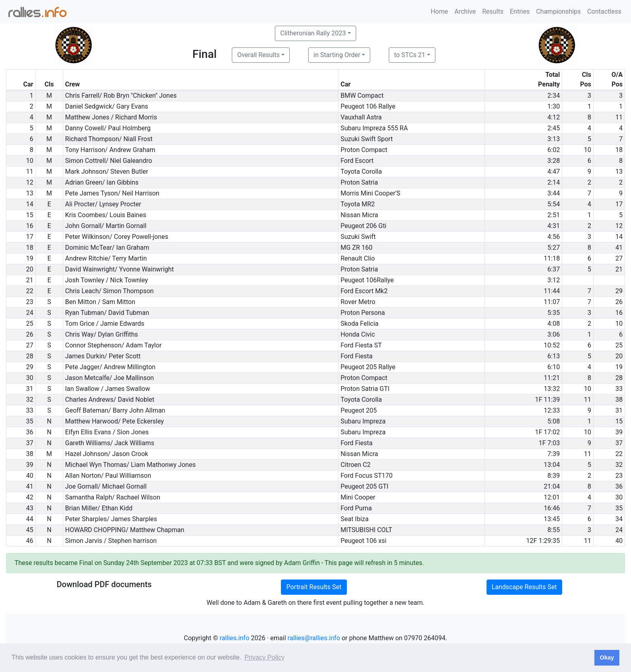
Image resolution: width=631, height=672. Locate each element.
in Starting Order (337, 55)
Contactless (604, 11)
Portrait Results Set (314, 587)
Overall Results (258, 55)
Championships (558, 11)
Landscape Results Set (524, 587)
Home (439, 11)
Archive (465, 11)
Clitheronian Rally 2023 (313, 33)
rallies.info (235, 638)
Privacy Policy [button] (264, 657)
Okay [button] (607, 658)
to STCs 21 (410, 55)
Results (493, 11)
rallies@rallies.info (314, 638)
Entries (520, 11)
